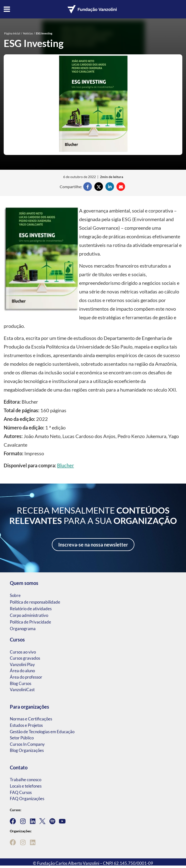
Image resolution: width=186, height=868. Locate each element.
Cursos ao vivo (23, 652)
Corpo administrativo (29, 615)
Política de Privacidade (30, 622)
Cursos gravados (25, 658)
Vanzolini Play (22, 664)
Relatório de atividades (31, 609)
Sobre (15, 595)
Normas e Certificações (31, 719)
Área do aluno (22, 671)
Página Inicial (12, 33)
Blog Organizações (27, 750)
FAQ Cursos (21, 792)
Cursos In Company (27, 744)
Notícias (28, 33)
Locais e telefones (26, 786)
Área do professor (26, 677)
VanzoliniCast (22, 690)
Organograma (23, 629)
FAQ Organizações (27, 799)
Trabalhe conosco (26, 780)
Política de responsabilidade (35, 602)
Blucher (65, 465)
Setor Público (22, 738)
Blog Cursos (21, 683)
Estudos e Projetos (26, 725)
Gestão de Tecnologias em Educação (42, 732)
